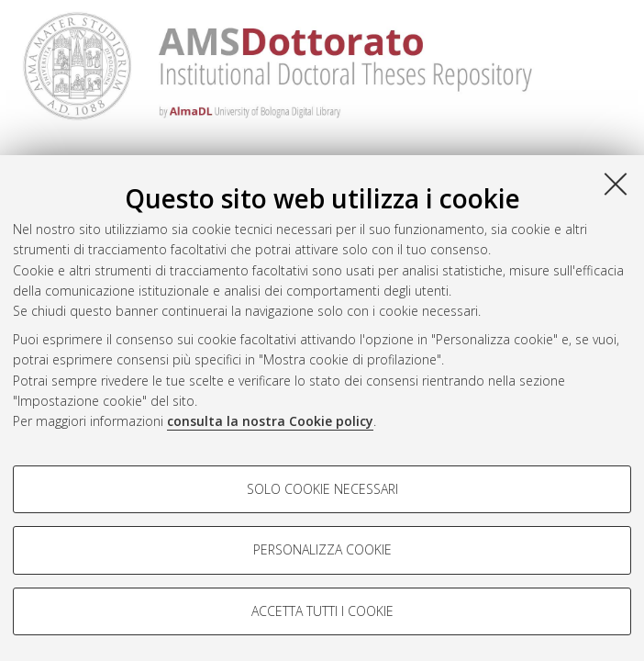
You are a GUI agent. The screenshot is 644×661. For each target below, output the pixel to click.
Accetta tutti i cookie (322, 611)
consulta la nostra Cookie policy (270, 421)
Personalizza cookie (322, 549)
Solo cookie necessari (322, 489)
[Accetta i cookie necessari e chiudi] (616, 184)
